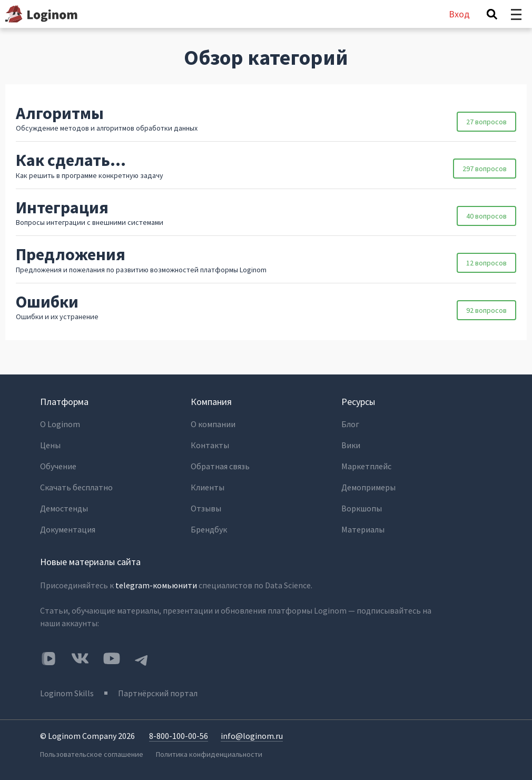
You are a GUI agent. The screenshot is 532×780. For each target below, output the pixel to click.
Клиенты (208, 487)
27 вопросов (486, 122)
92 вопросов (486, 310)
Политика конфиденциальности (209, 754)
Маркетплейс (366, 466)
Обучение (58, 466)
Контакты (210, 445)
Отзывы (206, 508)
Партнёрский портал (158, 693)
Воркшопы (362, 508)
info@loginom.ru (252, 736)
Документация (68, 529)
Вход (459, 14)
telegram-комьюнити (156, 585)
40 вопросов (486, 216)
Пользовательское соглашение (92, 754)
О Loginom (60, 424)
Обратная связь (220, 466)
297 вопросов (485, 169)
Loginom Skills (67, 693)
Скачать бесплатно (76, 487)
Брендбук (209, 529)
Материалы (363, 529)
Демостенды (64, 508)
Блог (350, 424)
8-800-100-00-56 (179, 736)
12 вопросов (486, 263)
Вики (351, 445)
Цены (50, 445)
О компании (213, 424)
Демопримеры (368, 487)
